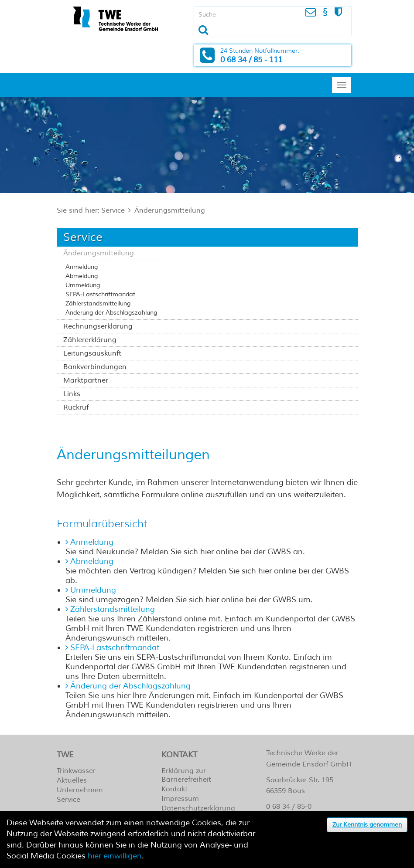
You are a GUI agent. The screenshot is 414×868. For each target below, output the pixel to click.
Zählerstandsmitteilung (98, 303)
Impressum (180, 799)
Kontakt (174, 789)
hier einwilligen (115, 856)
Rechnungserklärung (98, 326)
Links (72, 394)
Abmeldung (82, 276)
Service (113, 210)
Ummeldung (83, 285)
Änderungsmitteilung (170, 210)
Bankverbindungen (95, 367)
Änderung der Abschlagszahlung (111, 313)
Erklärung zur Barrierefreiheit (186, 775)
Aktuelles (72, 780)
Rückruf (76, 407)
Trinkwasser (76, 771)
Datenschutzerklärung (198, 808)
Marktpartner (86, 380)
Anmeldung (82, 267)
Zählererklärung (90, 340)
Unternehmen (80, 790)
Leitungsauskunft (92, 353)
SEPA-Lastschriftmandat (100, 294)
